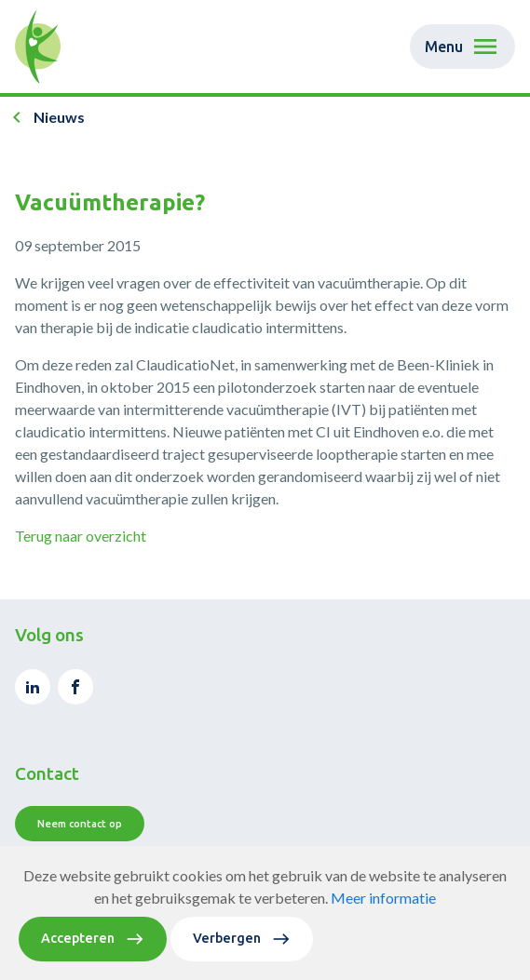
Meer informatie (383, 911)
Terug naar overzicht (81, 536)
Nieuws (59, 117)
